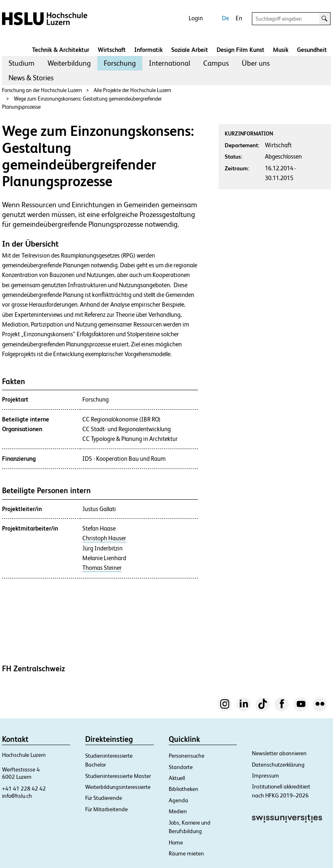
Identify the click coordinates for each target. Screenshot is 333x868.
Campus (216, 63)
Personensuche (187, 756)
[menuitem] (21, 63)
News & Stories (31, 78)
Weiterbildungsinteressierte (118, 787)
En (239, 18)
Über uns (256, 63)
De (226, 18)
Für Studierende (104, 798)
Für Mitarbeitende (106, 809)
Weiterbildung (69, 63)
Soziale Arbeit (190, 50)
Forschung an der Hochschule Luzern (42, 90)
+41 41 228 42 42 (24, 789)
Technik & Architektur (61, 50)
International (170, 63)
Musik (281, 50)
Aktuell (177, 778)
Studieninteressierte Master (118, 776)
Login (196, 18)
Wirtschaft (112, 50)
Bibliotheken (184, 789)
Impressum (265, 776)
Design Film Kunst (241, 50)
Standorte (181, 767)
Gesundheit (312, 50)
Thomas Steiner (102, 568)
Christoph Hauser (104, 538)
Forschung (120, 63)
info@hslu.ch (17, 796)
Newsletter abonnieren (279, 753)
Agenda (178, 800)
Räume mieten (186, 853)
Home (176, 842)
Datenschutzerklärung (278, 765)
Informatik (148, 50)
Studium (21, 63)
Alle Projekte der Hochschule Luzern (132, 90)
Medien (178, 811)
